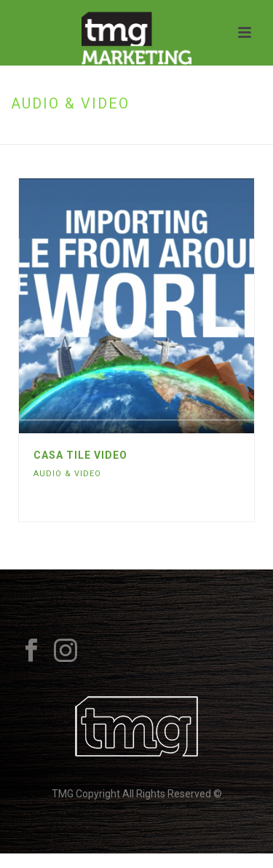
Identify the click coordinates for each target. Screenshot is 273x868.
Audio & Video (67, 474)
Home (100, 134)
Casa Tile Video (80, 455)
